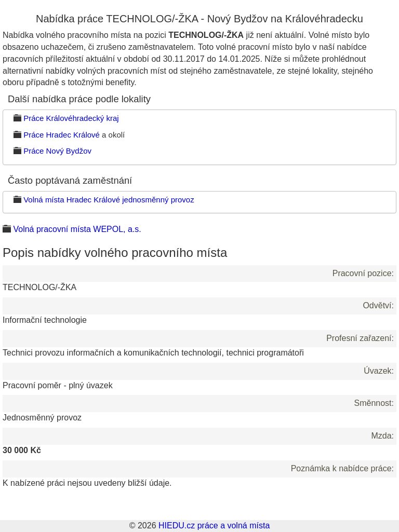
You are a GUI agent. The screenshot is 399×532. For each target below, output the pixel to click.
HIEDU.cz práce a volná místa (214, 526)
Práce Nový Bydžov (57, 151)
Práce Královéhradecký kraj (71, 118)
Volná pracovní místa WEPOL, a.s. (77, 229)
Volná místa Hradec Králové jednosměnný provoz (109, 200)
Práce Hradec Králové (62, 135)
